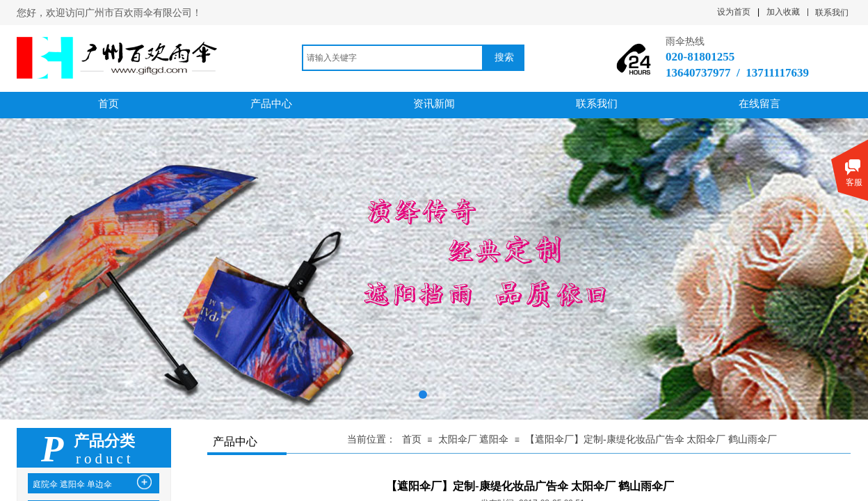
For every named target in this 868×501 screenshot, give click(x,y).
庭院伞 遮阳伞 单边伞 (72, 484)
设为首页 (734, 12)
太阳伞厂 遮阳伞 (475, 439)
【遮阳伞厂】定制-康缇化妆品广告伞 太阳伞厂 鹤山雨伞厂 (651, 439)
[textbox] (393, 58)
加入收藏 (783, 12)
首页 (412, 439)
